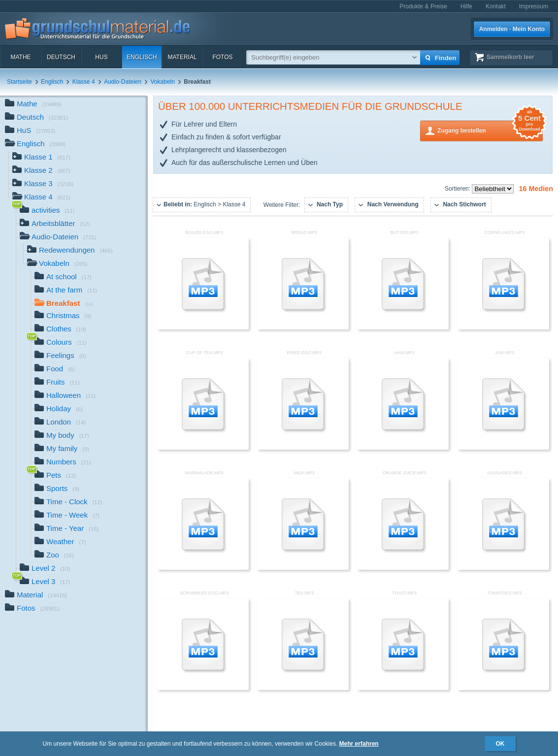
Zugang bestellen (490, 130)
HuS (101, 57)
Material (182, 57)
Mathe (20, 57)
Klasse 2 (41, 171)
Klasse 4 (84, 82)
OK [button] (500, 744)
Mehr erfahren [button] (359, 744)
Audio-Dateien (123, 82)
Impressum (534, 6)
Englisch (142, 57)
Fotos (222, 57)
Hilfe (466, 6)
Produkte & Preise (423, 6)
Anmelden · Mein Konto (512, 29)
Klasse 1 (41, 158)
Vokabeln (163, 82)
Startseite (19, 82)
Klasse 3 (43, 184)
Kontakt (496, 6)
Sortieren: (458, 189)
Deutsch (61, 57)
